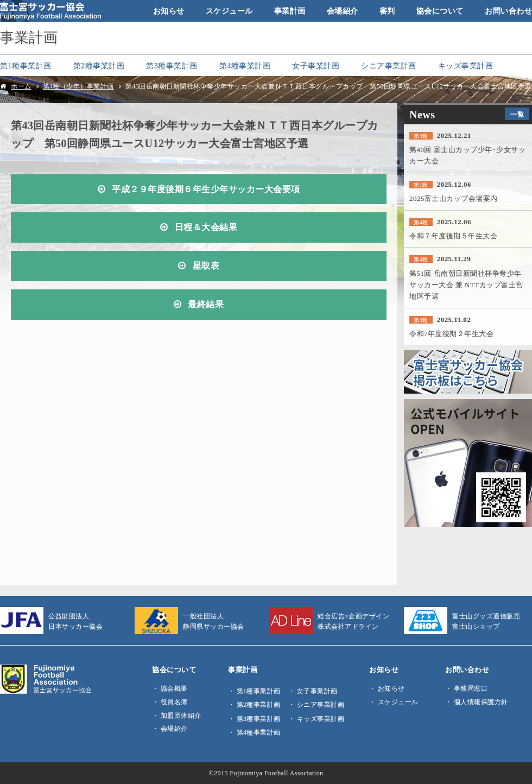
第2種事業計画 (99, 66)
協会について (440, 11)
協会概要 (174, 688)
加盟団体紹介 (181, 716)
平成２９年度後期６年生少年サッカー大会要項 (206, 189)
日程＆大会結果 (206, 227)
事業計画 (290, 11)
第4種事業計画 (245, 66)
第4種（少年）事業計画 (78, 86)
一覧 (517, 115)
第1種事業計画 (26, 66)
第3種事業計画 (172, 66)
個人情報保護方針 (481, 702)
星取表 (206, 266)
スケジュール (229, 11)
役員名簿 (174, 702)
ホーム (21, 86)
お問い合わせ (508, 11)
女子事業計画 (316, 66)
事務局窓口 (471, 688)
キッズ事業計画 (466, 66)
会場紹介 (343, 11)
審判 (387, 11)
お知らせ (169, 11)
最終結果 (206, 305)
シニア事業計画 (389, 66)
